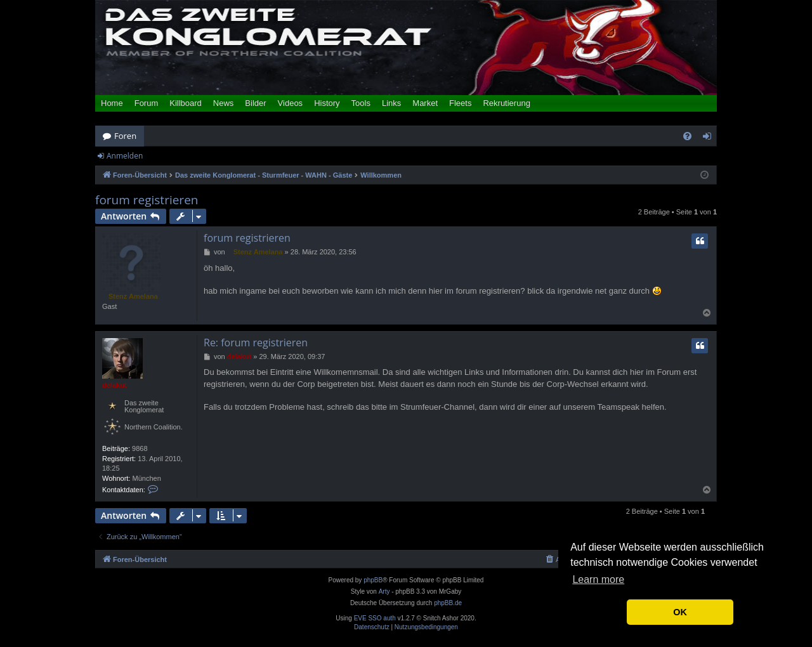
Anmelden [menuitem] (710, 138)
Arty (384, 591)
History (327, 103)
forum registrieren (147, 200)
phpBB (373, 580)
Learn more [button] (598, 579)
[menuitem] (687, 136)
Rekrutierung (506, 103)
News (224, 103)
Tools (361, 103)
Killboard (186, 103)
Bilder (255, 103)
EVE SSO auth (375, 618)
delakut (115, 385)
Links (391, 103)
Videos (291, 103)
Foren (125, 136)
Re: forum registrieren (256, 343)
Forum (147, 103)
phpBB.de (448, 603)
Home (112, 103)
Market (425, 103)
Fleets (460, 103)
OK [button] (680, 612)
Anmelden (125, 156)
